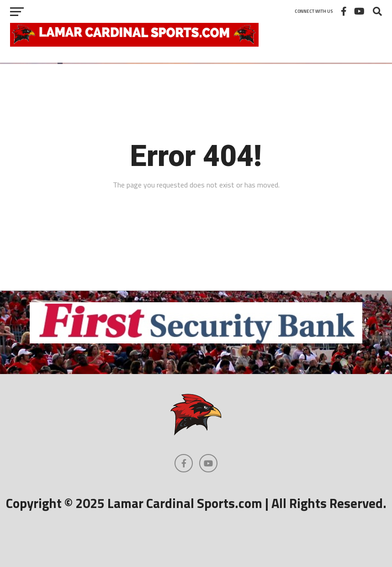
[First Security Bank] (196, 341)
